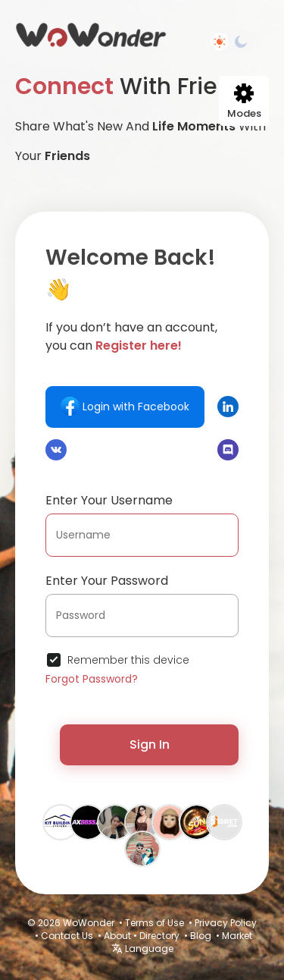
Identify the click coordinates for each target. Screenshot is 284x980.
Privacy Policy (226, 923)
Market (237, 936)
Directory (159, 936)
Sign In (150, 744)
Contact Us (67, 936)
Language (142, 949)
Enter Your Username (109, 500)
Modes (244, 102)
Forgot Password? (92, 679)
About (117, 936)
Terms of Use (154, 923)
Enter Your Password (107, 581)
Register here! (139, 346)
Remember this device (128, 660)
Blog (201, 936)
